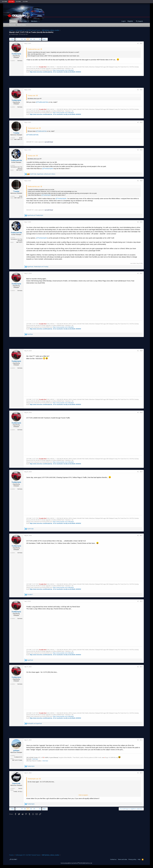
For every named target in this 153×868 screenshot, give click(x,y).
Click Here (35, 759)
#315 (141, 773)
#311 (141, 535)
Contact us (113, 859)
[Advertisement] (76, 82)
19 (22, 39)
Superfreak (16, 783)
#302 (141, 90)
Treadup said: (32, 96)
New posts (12, 25)
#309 (141, 412)
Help (139, 859)
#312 (141, 601)
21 (28, 39)
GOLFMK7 (11, 2)
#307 (141, 273)
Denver (20, 788)
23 (34, 39)
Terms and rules (122, 859)
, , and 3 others (43, 174)
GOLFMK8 (4, 2)
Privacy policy (132, 859)
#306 (141, 222)
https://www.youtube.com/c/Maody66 (63, 70)
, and (38, 267)
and (35, 215)
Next (44, 39)
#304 (141, 150)
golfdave (16, 751)
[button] (28, 21)
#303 (141, 122)
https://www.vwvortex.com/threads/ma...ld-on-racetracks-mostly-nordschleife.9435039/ (55, 72)
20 (25, 39)
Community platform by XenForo (76, 863)
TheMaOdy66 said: (33, 128)
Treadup (16, 133)
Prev (13, 39)
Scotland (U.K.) (18, 757)
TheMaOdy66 (14, 34)
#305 (141, 181)
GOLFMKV (25, 2)
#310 (141, 472)
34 (40, 39)
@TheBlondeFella (42, 102)
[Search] (139, 21)
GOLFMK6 (18, 2)
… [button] (19, 39)
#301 (141, 43)
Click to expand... (84, 795)
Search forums (21, 25)
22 (31, 39)
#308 (141, 351)
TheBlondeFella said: (34, 49)
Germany (20, 61)
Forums (13, 21)
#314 (141, 740)
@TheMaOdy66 (48, 168)
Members (34, 21)
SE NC (21, 138)
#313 (141, 667)
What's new (23, 21)
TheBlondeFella (16, 160)
